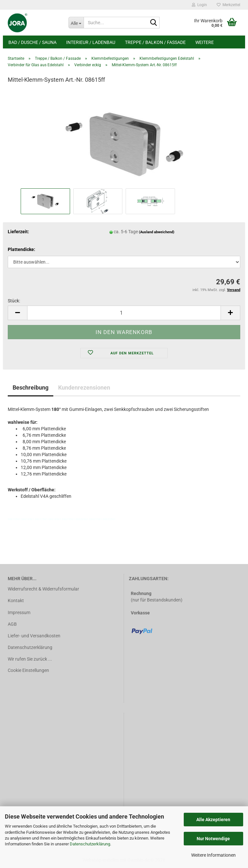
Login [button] (199, 5)
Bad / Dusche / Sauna (32, 42)
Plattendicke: (21, 249)
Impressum (19, 612)
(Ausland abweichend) (157, 232)
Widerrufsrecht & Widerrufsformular (43, 589)
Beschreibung (31, 387)
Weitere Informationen (213, 855)
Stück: (14, 301)
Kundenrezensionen (84, 387)
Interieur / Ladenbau (91, 42)
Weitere (205, 42)
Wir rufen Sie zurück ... (30, 659)
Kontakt (16, 601)
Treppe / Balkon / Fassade (155, 42)
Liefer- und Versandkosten (34, 636)
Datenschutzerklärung (90, 844)
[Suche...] (76, 23)
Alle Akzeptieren (213, 820)
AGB (12, 624)
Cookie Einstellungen (28, 670)
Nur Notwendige (213, 839)
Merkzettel (228, 5)
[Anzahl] (124, 313)
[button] (17, 313)
